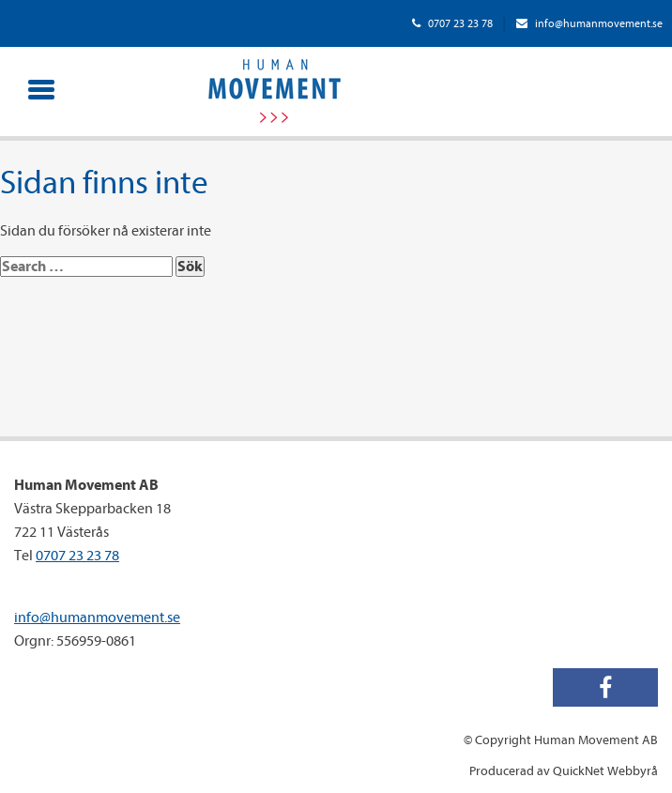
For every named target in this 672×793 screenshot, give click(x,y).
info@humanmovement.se (589, 23)
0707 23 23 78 (452, 23)
